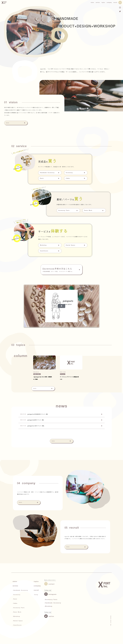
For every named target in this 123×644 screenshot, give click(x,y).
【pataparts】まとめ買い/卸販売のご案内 (43, 405)
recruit (115, 3)
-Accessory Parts (51, 600)
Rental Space (70, 277)
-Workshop (48, 606)
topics (103, 3)
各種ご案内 (37, 401)
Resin (42, 208)
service (98, 3)
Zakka (68, 208)
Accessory (69, 202)
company (109, 3)
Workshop (43, 277)
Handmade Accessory (47, 202)
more (7, 127)
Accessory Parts (64, 234)
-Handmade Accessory (53, 603)
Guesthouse (44, 283)
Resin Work (88, 234)
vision (92, 3)
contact (49, 584)
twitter (49, 616)
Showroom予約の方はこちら (62, 270)
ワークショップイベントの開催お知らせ (69, 405)
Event (63, 401)
